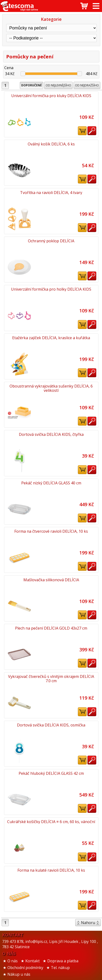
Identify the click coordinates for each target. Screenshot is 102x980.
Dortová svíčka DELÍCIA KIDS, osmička (51, 725)
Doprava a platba (63, 961)
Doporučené (32, 85)
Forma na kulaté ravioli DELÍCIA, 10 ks (51, 870)
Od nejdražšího (87, 85)
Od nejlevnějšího (58, 85)
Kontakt (32, 961)
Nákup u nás (19, 974)
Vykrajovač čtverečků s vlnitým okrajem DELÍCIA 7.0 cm (51, 679)
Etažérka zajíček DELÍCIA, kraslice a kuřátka (51, 338)
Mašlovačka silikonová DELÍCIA (51, 580)
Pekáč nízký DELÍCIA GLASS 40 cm (51, 483)
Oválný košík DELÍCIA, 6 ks (51, 144)
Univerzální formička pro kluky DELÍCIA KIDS (51, 96)
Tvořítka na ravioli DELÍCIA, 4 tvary (51, 193)
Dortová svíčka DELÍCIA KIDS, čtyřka (51, 434)
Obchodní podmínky (25, 968)
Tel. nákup (60, 968)
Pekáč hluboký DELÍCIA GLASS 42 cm (51, 773)
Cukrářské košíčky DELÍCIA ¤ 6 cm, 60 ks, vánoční (51, 822)
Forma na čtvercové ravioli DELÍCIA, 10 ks (51, 531)
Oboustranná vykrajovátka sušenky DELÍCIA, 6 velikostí (51, 388)
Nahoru (88, 923)
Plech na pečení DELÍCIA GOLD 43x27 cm (51, 628)
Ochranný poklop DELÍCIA (51, 241)
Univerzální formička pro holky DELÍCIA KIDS (51, 289)
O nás (13, 961)
